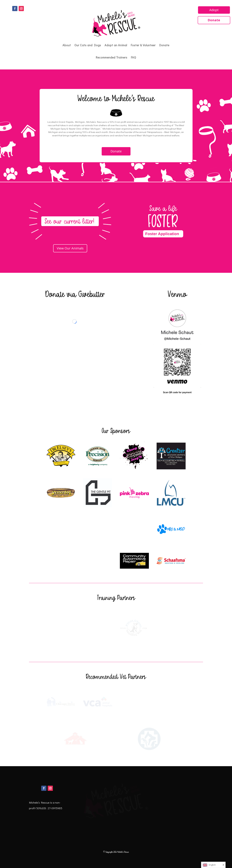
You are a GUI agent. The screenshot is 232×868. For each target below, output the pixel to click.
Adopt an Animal (116, 45)
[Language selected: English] (213, 865)
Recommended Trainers (111, 57)
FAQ (133, 57)
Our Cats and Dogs (88, 45)
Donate (164, 45)
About (67, 45)
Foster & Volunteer (143, 45)
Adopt (214, 10)
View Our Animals (70, 248)
